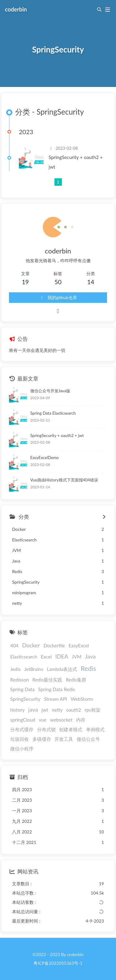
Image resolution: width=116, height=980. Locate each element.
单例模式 (95, 729)
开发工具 (64, 739)
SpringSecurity (25, 699)
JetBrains (34, 669)
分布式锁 (46, 729)
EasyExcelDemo (45, 458)
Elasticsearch (24, 657)
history (17, 710)
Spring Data (22, 689)
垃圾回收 (19, 739)
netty (57, 710)
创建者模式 (71, 729)
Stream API (56, 699)
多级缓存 (42, 739)
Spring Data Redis (56, 689)
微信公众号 (88, 739)
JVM (77, 657)
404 (14, 645)
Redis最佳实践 (47, 680)
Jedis (15, 669)
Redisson (19, 680)
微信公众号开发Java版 (50, 391)
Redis (88, 668)
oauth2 (74, 710)
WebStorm (82, 699)
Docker (31, 645)
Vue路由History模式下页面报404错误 (64, 480)
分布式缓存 (22, 729)
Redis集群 (76, 680)
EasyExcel (79, 645)
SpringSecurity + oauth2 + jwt (76, 162)
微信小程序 (22, 749)
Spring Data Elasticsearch (53, 413)
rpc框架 (93, 710)
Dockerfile (54, 645)
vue (43, 720)
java (33, 709)
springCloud (23, 720)
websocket (61, 720)
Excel (46, 657)
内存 (81, 720)
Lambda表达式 (62, 669)
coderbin (16, 9)
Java (90, 656)
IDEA (62, 656)
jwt (45, 710)
